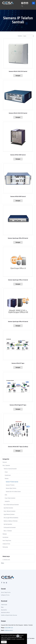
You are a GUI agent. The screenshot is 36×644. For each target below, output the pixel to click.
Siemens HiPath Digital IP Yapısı (18, 405)
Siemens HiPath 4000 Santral (18, 196)
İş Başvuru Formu (6, 544)
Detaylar (18, 76)
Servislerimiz (5, 537)
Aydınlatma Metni (5, 612)
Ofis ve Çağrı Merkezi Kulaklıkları (11, 518)
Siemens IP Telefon (10, 485)
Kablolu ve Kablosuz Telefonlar (11, 521)
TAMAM (4, 642)
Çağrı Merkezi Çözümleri (9, 514)
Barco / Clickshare (8, 531)
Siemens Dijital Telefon (11, 488)
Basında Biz (4, 610)
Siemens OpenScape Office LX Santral (18, 280)
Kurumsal (5, 462)
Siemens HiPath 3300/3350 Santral (18, 71)
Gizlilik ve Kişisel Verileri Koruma (9, 615)
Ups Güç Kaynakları (8, 524)
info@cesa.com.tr (8, 630)
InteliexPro (7, 501)
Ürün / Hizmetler (6, 465)
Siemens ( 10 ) (7, 560)
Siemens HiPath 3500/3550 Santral (18, 113)
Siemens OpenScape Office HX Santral (18, 322)
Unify (6, 495)
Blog (2, 607)
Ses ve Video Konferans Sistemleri (11, 505)
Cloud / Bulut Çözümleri (10, 498)
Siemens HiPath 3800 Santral (18, 155)
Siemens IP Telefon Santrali (12, 482)
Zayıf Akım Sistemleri (8, 508)
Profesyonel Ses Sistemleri (10, 527)
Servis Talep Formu (7, 541)
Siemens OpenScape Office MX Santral (18, 238)
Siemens (7, 479)
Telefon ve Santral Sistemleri (10, 469)
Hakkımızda (4, 605)
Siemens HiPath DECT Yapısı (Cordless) (18, 447)
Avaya (6, 472)
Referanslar (5, 547)
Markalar (5, 534)
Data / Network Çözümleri (10, 511)
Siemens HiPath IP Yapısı (18, 363)
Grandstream (8, 475)
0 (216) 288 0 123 (9, 628)
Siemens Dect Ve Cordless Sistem (13, 492)
